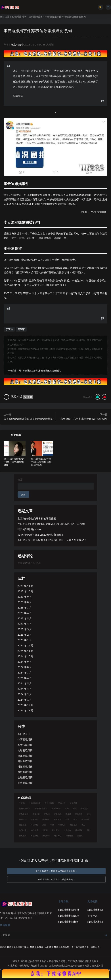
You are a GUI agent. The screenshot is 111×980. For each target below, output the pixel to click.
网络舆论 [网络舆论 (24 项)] (58, 836)
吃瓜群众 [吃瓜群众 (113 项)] (79, 814)
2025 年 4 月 (25, 624)
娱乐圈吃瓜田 (36, 17)
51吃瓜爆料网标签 (69, 922)
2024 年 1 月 (25, 700)
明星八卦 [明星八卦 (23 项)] (62, 825)
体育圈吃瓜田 (25, 739)
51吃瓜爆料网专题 (69, 910)
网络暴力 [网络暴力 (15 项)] (46, 836)
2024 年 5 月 (25, 683)
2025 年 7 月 (25, 608)
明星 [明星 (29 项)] (52, 825)
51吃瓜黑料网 (95, 922)
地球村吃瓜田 (25, 750)
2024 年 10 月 (25, 656)
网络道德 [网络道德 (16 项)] (69, 836)
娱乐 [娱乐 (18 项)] (89, 814)
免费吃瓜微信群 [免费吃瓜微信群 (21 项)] (41, 809)
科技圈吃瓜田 (25, 767)
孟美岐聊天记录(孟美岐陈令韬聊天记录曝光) (28, 419)
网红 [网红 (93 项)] (89, 830)
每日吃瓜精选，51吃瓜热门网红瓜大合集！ (56, 871)
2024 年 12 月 (25, 645)
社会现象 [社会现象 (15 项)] (79, 830)
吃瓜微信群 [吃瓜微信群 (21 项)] (24, 814)
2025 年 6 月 (25, 613)
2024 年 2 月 (25, 694)
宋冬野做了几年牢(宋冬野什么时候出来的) (84, 419)
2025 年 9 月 (25, 597)
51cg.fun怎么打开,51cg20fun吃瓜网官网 (40, 535)
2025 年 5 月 (25, 618)
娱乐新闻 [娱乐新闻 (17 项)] (34, 819)
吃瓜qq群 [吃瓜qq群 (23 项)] (85, 809)
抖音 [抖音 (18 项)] (75, 819)
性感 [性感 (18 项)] (67, 819)
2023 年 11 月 (25, 710)
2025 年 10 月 (25, 591)
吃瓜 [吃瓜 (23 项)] (75, 809)
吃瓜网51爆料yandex (29, 529)
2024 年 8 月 (25, 667)
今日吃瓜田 (24, 734)
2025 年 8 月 (25, 602)
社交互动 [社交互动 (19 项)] (56, 830)
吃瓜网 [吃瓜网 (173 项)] (47, 814)
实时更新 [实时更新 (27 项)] (58, 819)
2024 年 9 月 (25, 662)
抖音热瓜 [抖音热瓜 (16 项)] (23, 825)
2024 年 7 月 (25, 672)
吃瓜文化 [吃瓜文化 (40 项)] (36, 814)
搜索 (20, 480)
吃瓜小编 (16, 44)
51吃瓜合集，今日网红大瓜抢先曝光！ (56, 879)
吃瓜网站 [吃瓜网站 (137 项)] (58, 814)
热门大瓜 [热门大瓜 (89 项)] (34, 830)
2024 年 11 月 (25, 651)
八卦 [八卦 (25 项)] (67, 809)
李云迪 (9, 329)
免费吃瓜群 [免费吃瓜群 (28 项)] (56, 809)
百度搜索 (92, 916)
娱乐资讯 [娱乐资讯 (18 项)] (46, 819)
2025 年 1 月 (25, 640)
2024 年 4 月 (25, 689)
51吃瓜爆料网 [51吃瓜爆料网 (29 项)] (35, 803)
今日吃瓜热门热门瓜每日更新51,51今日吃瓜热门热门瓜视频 (51, 524)
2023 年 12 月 (25, 705)
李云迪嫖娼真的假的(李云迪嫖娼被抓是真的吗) (41, 462)
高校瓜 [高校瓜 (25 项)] (80, 836)
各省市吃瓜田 (25, 745)
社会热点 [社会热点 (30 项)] (67, 830)
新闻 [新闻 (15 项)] (44, 825)
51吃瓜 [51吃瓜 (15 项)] (22, 803)
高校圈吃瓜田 (25, 783)
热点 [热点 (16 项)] (83, 825)
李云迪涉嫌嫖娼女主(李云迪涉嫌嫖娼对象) (14, 462)
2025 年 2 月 (25, 635)
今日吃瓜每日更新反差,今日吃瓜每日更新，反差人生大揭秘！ (52, 540)
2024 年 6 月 (25, 678)
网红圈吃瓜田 (25, 772)
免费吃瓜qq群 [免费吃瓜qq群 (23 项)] (25, 809)
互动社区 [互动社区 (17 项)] (62, 803)
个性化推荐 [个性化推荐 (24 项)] (49, 803)
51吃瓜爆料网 (19, 17)
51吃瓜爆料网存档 (69, 916)
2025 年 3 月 (25, 629)
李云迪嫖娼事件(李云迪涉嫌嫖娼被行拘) (38, 31)
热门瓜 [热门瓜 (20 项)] (45, 830)
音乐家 (21, 329)
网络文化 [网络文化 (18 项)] (34, 836)
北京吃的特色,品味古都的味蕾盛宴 (37, 518)
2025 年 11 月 (25, 586)
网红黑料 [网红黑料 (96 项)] (23, 836)
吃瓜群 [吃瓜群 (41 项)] (68, 814)
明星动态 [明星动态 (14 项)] (74, 825)
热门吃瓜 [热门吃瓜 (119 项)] (23, 830)
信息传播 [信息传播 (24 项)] (73, 803)
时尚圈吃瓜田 (25, 761)
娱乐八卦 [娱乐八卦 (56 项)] (23, 819)
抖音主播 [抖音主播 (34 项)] (85, 819)
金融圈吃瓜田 (25, 777)
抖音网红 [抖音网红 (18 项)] (34, 825)
